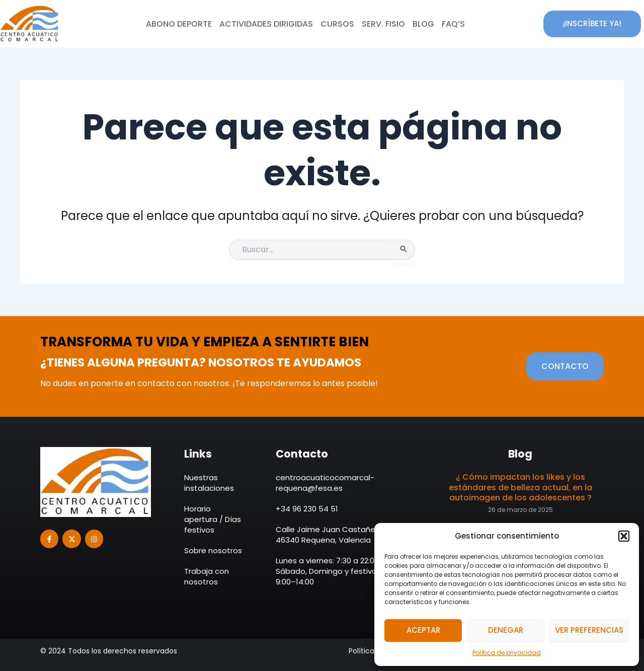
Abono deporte (179, 24)
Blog (423, 24)
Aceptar (423, 630)
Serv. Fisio (383, 24)
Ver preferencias (589, 630)
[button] (624, 536)
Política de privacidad (507, 653)
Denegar (506, 630)
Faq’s (453, 24)
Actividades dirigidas (266, 24)
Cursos (337, 24)
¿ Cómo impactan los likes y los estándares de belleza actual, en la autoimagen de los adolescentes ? (520, 488)
